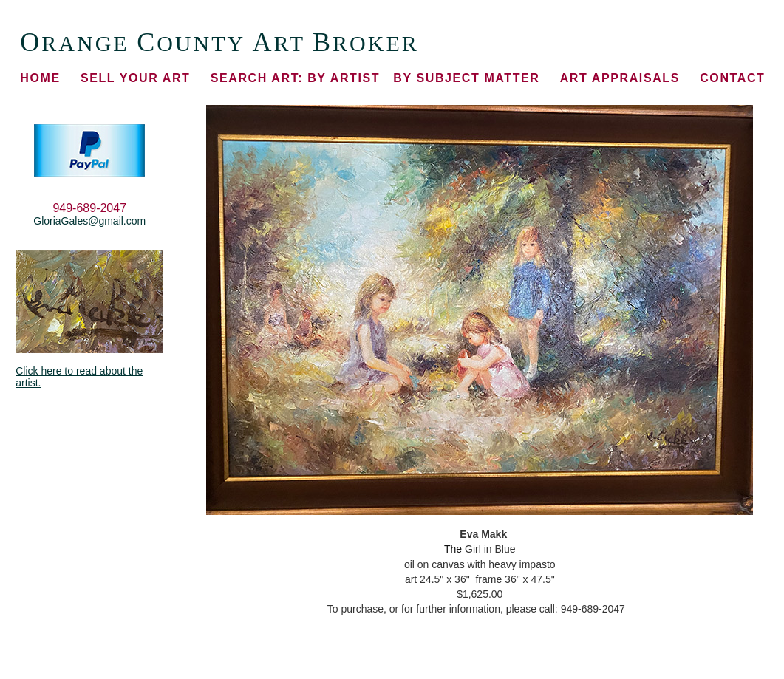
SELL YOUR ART (136, 78)
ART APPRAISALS (620, 78)
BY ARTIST (295, 78)
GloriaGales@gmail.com (89, 221)
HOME (40, 78)
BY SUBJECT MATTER (466, 78)
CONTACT (732, 78)
